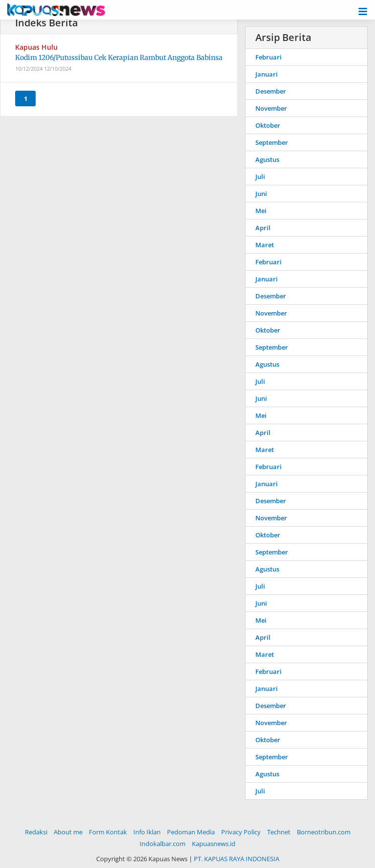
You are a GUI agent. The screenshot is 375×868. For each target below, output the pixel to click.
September (272, 142)
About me (68, 832)
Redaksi (36, 832)
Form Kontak (108, 832)
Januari (267, 74)
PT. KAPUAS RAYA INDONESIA (237, 859)
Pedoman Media (191, 832)
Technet (279, 832)
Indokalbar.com (163, 844)
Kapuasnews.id (214, 844)
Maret (265, 245)
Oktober (268, 125)
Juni (261, 194)
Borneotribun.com (324, 832)
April (263, 228)
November (271, 108)
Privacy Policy (241, 832)
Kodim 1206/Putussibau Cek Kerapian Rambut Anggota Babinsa (119, 58)
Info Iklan (147, 832)
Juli (260, 177)
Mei (261, 211)
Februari (269, 57)
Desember (271, 91)
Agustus (267, 159)
